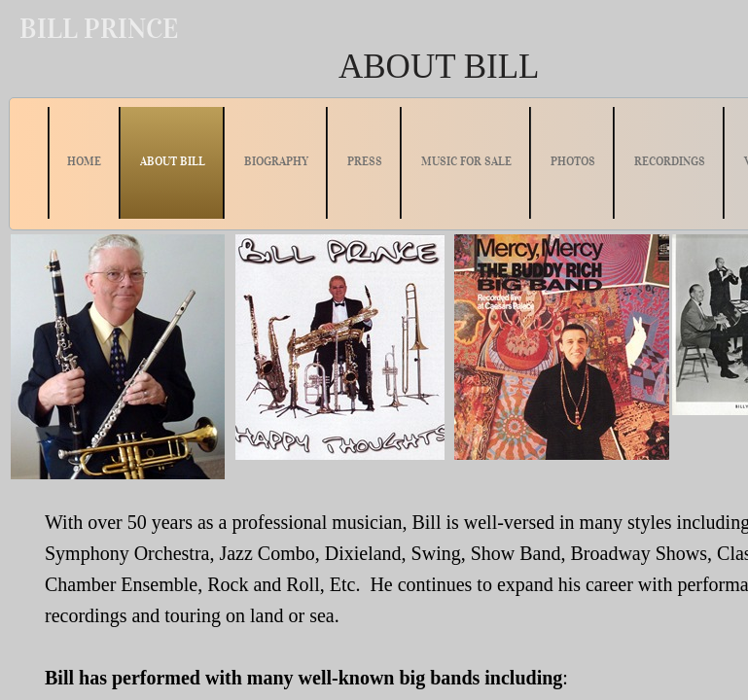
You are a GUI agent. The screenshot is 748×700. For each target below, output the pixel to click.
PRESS (365, 161)
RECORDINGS (670, 161)
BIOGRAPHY (276, 161)
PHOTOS (573, 161)
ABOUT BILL (173, 161)
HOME (84, 161)
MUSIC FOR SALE (466, 161)
